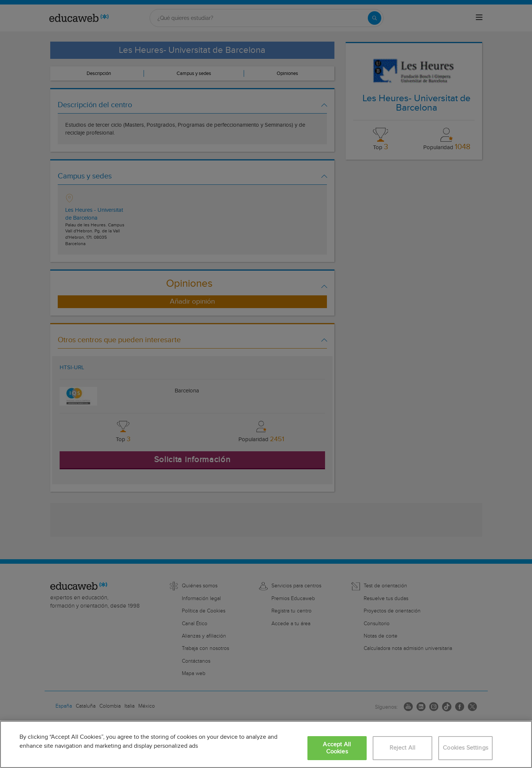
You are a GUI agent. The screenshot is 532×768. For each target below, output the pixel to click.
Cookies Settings (465, 748)
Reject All (403, 748)
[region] (266, 744)
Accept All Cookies (337, 748)
